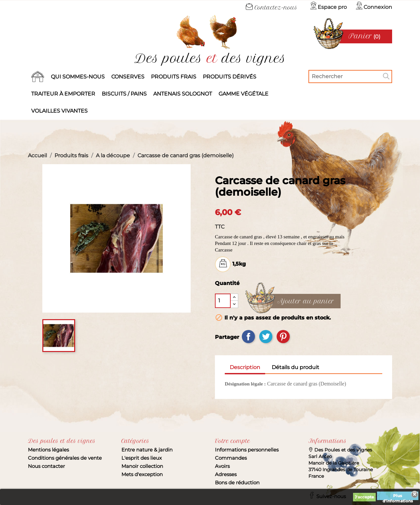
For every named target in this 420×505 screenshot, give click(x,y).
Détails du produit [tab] (295, 367)
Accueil (38, 77)
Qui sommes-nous (78, 77)
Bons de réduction (237, 483)
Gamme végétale (243, 94)
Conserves (128, 77)
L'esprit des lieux (142, 458)
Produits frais (174, 77)
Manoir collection (142, 466)
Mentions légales (48, 450)
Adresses (226, 474)
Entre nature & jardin (147, 450)
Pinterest (283, 337)
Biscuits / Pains (124, 94)
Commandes (231, 458)
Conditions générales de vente (65, 458)
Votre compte (232, 441)
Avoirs (222, 466)
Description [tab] (245, 367)
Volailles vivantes (59, 111)
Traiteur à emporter (63, 94)
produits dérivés (230, 77)
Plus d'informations (398, 497)
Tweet (266, 337)
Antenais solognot (183, 94)
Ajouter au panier (306, 301)
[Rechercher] (350, 77)
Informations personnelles (247, 450)
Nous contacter (46, 466)
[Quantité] (223, 301)
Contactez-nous (272, 8)
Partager (248, 337)
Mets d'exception (142, 474)
